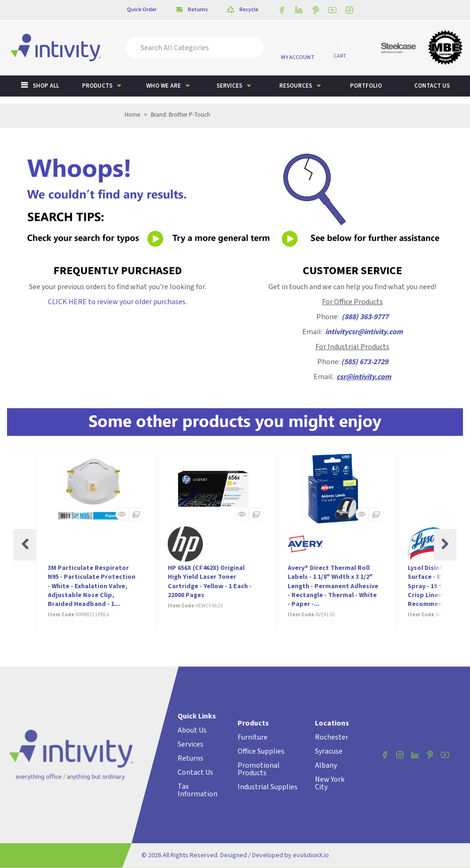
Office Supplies (261, 751)
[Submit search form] (250, 48)
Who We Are (164, 86)
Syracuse (329, 751)
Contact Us (195, 772)
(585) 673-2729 (365, 362)
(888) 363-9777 (365, 317)
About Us (192, 730)
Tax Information (198, 790)
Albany (326, 765)
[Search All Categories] (195, 48)
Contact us (432, 86)
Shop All (46, 86)
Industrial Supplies (268, 787)
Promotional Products (259, 769)
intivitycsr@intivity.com (364, 332)
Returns (190, 758)
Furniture (253, 737)
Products (97, 86)
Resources (296, 86)
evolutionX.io (311, 855)
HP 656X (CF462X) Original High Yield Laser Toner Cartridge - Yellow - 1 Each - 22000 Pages (210, 582)
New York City (330, 783)
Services (229, 86)
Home (132, 115)
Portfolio (366, 86)
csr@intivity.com (364, 377)
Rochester (332, 737)
